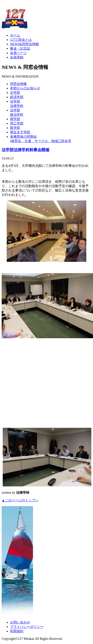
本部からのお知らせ (25, 88)
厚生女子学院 (20, 132)
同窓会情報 (18, 84)
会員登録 (17, 57)
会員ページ (18, 53)
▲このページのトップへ (20, 500)
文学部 (15, 93)
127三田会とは (21, 40)
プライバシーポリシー (27, 627)
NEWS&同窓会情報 (24, 44)
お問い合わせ (20, 622)
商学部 (15, 119)
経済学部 (17, 97)
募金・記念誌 (20, 48)
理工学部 (17, 123)
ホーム (15, 35)
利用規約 (17, 631)
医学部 (15, 128)
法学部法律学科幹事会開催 (25, 150)
